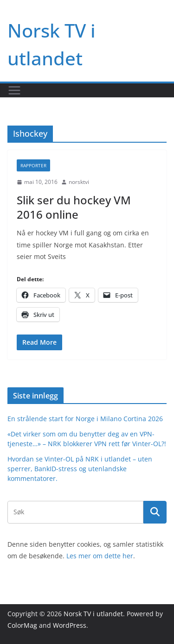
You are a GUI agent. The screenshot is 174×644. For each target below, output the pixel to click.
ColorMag (22, 625)
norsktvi (79, 182)
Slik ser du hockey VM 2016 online (74, 207)
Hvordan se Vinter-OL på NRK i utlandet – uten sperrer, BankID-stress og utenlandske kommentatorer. (80, 469)
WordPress (70, 625)
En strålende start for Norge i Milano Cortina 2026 (85, 419)
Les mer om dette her (100, 556)
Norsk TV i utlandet (93, 614)
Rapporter (33, 165)
